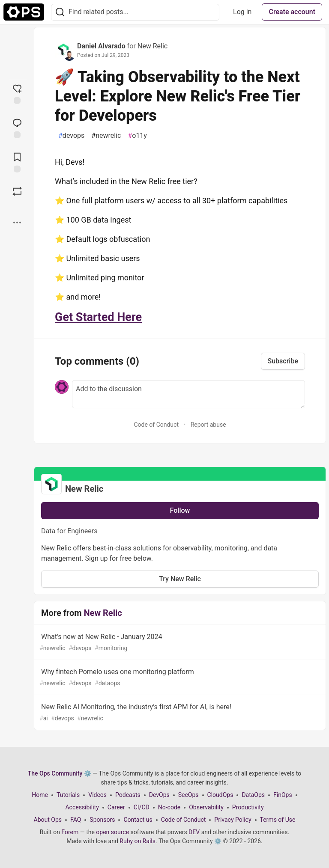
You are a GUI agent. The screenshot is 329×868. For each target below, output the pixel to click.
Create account (292, 12)
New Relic (153, 46)
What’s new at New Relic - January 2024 (179, 643)
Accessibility (82, 807)
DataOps (253, 795)
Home (40, 795)
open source (112, 832)
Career (116, 807)
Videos (97, 795)
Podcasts (128, 795)
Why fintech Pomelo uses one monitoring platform (179, 678)
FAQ (76, 820)
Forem (70, 832)
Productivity (248, 807)
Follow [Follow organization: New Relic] (180, 510)
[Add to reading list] (17, 162)
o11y (137, 136)
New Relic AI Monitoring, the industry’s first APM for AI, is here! (179, 713)
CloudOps (220, 795)
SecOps (188, 795)
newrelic (106, 136)
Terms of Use (278, 820)
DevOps (159, 795)
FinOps (283, 795)
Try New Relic (180, 579)
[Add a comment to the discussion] (188, 394)
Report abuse (208, 425)
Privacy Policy (233, 820)
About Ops (48, 820)
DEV (194, 832)
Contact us (138, 820)
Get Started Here (98, 317)
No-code (169, 807)
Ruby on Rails (138, 841)
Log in (242, 12)
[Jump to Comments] (17, 128)
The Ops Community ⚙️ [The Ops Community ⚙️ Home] (60, 773)
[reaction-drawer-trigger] (17, 93)
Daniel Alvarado (101, 46)
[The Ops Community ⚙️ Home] (24, 12)
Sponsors (102, 820)
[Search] (60, 12)
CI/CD (142, 807)
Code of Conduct (156, 425)
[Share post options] (17, 223)
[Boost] (17, 191)
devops (71, 136)
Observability (206, 807)
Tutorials (68, 795)
